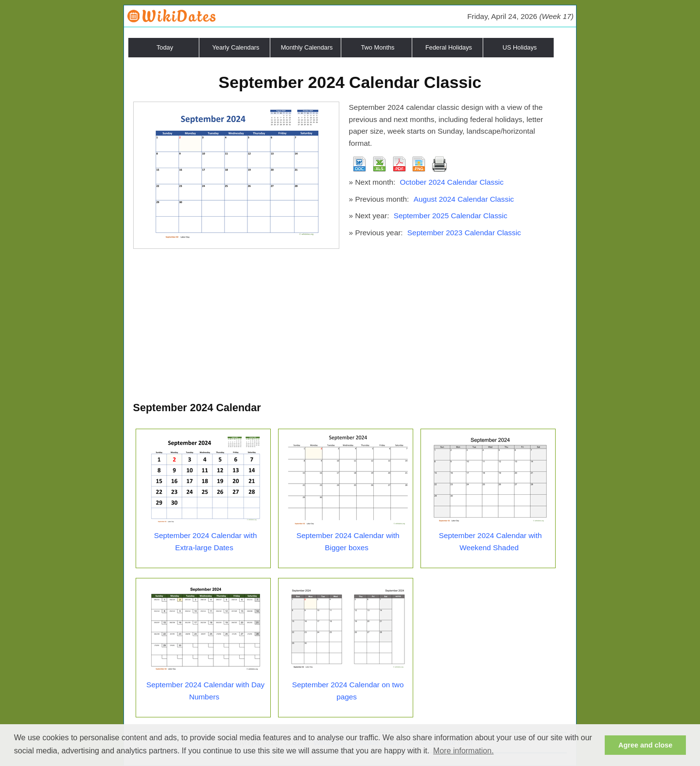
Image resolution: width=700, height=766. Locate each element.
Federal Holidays (449, 47)
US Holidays (520, 47)
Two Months (378, 47)
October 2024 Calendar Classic (451, 182)
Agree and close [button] (645, 745)
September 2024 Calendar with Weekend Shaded (490, 541)
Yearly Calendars (236, 47)
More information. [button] (464, 751)
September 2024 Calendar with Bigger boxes (348, 541)
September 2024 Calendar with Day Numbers (205, 691)
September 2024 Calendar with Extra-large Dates (206, 541)
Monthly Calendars (307, 47)
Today (165, 47)
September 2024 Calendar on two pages (348, 691)
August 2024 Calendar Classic (464, 199)
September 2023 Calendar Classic (464, 233)
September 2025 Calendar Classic (451, 216)
